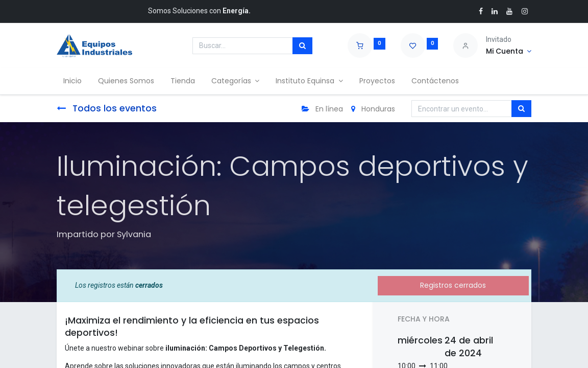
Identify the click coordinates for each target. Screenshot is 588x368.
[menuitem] (74, 81)
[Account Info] (509, 52)
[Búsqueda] (302, 46)
